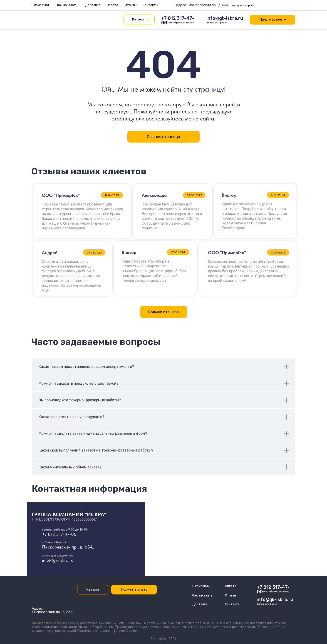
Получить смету (273, 20)
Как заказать (67, 5)
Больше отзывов (163, 312)
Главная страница (163, 137)
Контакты (150, 5)
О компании (40, 5)
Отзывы (131, 5)
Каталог (139, 19)
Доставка (93, 5)
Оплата (112, 5)
